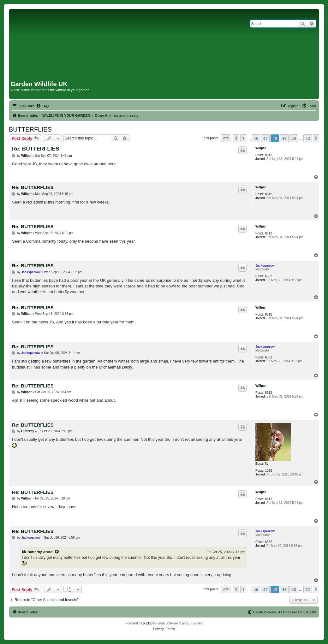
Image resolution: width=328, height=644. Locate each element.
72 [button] (308, 138)
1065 (269, 471)
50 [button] (294, 138)
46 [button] (256, 138)
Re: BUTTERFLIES (36, 149)
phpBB (148, 623)
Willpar (261, 148)
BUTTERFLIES (30, 129)
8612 (269, 155)
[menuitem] (42, 106)
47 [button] (265, 138)
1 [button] (243, 138)
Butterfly (262, 464)
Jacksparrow (265, 266)
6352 (269, 276)
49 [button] (284, 138)
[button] (226, 138)
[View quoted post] (57, 552)
